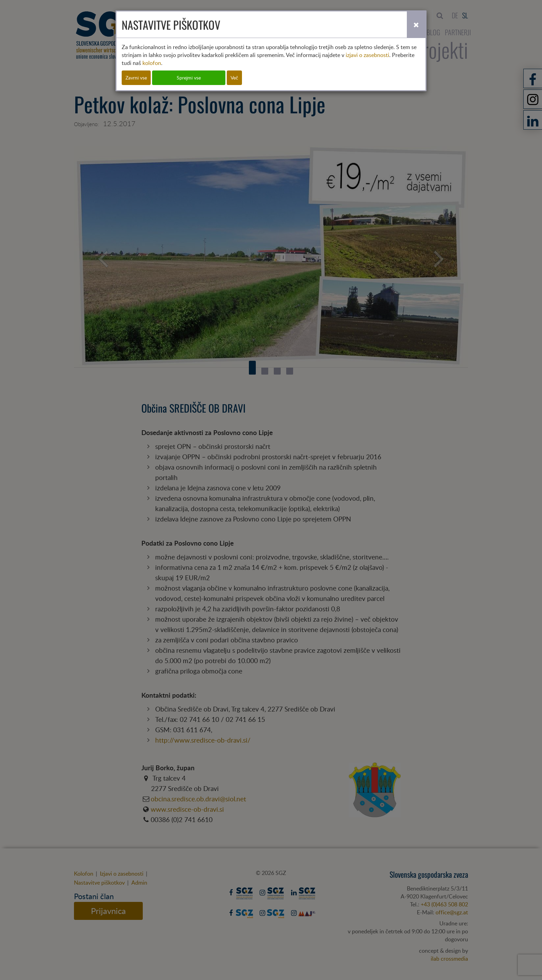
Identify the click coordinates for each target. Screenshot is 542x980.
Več (234, 78)
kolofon (152, 63)
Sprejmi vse (189, 78)
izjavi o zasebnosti (367, 55)
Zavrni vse (136, 78)
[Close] (416, 25)
